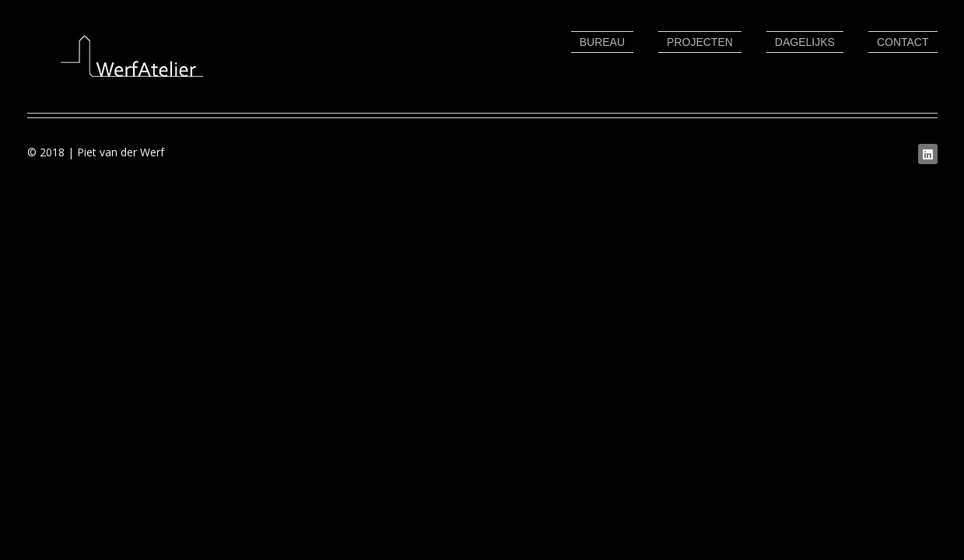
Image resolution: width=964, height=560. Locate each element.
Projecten (700, 42)
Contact (903, 42)
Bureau (602, 42)
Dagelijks (805, 42)
